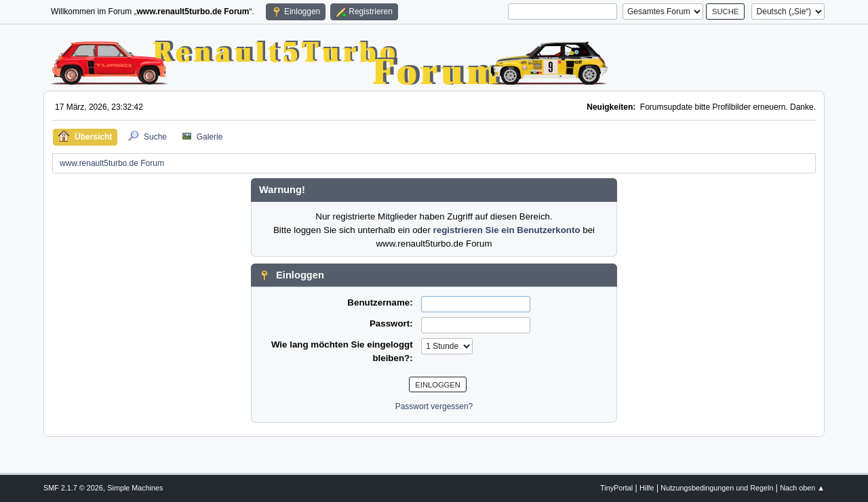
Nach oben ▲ (802, 488)
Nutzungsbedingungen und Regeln (717, 488)
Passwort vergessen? (434, 406)
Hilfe (647, 488)
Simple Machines (135, 488)
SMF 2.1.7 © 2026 (73, 488)
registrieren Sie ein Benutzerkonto (507, 230)
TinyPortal (616, 488)
